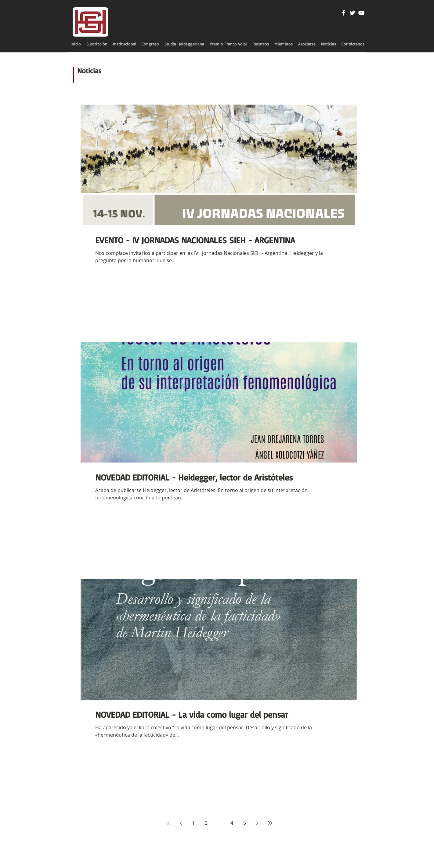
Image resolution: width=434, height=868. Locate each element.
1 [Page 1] (193, 823)
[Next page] (257, 823)
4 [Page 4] (232, 823)
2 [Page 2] (206, 823)
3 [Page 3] (219, 823)
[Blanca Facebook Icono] (344, 13)
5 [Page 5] (245, 823)
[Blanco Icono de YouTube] (361, 13)
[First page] (168, 823)
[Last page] (270, 823)
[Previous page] (180, 823)
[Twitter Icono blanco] (353, 13)
